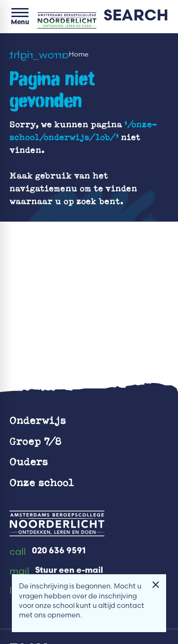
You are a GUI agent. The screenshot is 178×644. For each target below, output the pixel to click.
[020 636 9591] (47, 552)
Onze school (42, 482)
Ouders (29, 461)
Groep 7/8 (36, 441)
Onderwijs (38, 420)
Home (79, 54)
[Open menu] (20, 17)
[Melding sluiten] (156, 585)
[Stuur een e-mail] (56, 571)
